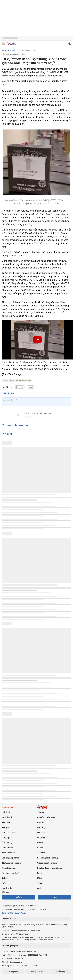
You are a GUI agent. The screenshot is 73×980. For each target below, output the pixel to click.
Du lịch (40, 843)
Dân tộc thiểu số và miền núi (50, 868)
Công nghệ (7, 838)
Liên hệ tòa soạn (10, 919)
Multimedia (7, 888)
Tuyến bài (19, 897)
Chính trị (6, 812)
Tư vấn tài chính (29, 51)
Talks (4, 878)
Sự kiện (54, 897)
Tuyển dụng (61, 972)
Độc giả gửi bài (37, 972)
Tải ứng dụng (13, 972)
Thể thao (6, 822)
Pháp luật (41, 838)
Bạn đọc (41, 848)
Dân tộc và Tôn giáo (46, 817)
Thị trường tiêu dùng (11, 863)
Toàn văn (41, 853)
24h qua (5, 892)
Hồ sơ (40, 878)
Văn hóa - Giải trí (10, 833)
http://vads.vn (15, 962)
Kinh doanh (10, 51)
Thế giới (6, 827)
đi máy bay (19, 387)
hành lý (31, 387)
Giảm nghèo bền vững (47, 863)
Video (40, 883)
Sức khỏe (41, 833)
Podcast (41, 888)
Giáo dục (41, 822)
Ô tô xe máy (7, 843)
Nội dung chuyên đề (11, 873)
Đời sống (41, 827)
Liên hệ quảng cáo (11, 946)
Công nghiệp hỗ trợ (11, 858)
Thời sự (40, 812)
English (41, 873)
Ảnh (4, 883)
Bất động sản (8, 848)
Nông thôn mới (9, 868)
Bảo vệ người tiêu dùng (47, 858)
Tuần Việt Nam (9, 853)
